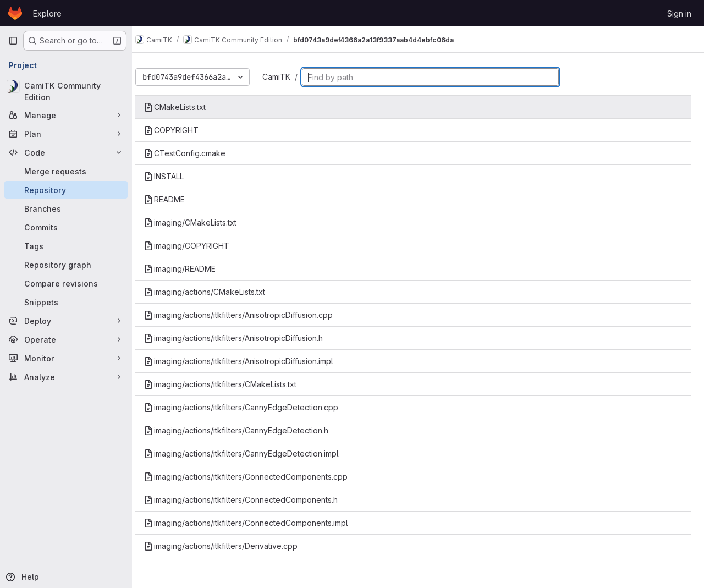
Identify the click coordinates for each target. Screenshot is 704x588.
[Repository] (66, 190)
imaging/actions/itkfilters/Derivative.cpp (231, 546)
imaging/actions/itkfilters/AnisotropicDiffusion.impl (249, 361)
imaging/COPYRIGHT (197, 246)
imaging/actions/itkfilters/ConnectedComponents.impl (256, 523)
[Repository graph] (66, 265)
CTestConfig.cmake (195, 153)
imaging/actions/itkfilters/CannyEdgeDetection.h (246, 430)
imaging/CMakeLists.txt (200, 222)
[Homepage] (15, 13)
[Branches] (66, 208)
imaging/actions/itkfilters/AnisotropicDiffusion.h (243, 338)
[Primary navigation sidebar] (13, 41)
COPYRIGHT (181, 130)
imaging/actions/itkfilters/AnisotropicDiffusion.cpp (248, 315)
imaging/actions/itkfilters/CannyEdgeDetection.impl (251, 454)
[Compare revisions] (66, 283)
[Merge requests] (66, 171)
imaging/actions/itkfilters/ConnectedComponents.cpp (256, 477)
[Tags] (66, 246)
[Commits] (66, 227)
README (174, 199)
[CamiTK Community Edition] (66, 91)
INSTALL (174, 176)
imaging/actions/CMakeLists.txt (215, 292)
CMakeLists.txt (185, 107)
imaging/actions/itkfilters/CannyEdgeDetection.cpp (251, 407)
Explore (47, 13)
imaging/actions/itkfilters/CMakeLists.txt (230, 384)
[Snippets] (66, 302)
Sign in (679, 13)
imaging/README (190, 269)
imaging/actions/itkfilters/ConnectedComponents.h (251, 500)
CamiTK (286, 77)
